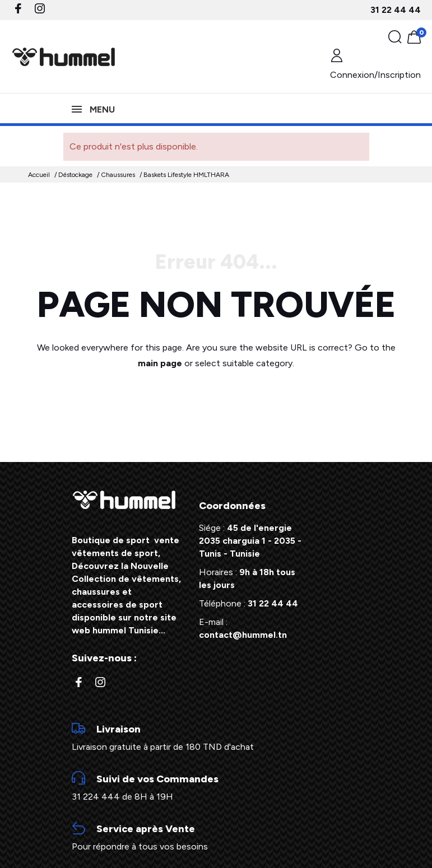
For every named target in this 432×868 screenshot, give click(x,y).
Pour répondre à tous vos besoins (216, 837)
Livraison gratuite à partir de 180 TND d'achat (216, 737)
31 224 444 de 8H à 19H (216, 787)
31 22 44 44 (396, 10)
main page (160, 363)
